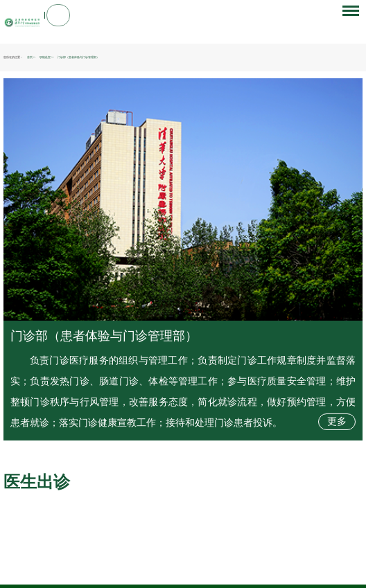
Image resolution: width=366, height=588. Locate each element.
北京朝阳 (110, 547)
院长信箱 (133, 566)
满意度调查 (232, 566)
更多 (337, 421)
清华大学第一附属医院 (85, 555)
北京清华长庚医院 (53, 555)
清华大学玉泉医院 (117, 555)
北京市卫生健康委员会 (83, 547)
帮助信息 (206, 566)
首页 (30, 57)
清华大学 (30, 555)
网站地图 (182, 566)
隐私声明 (157, 566)
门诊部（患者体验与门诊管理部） (104, 336)
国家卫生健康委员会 (50, 547)
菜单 (347, 18)
